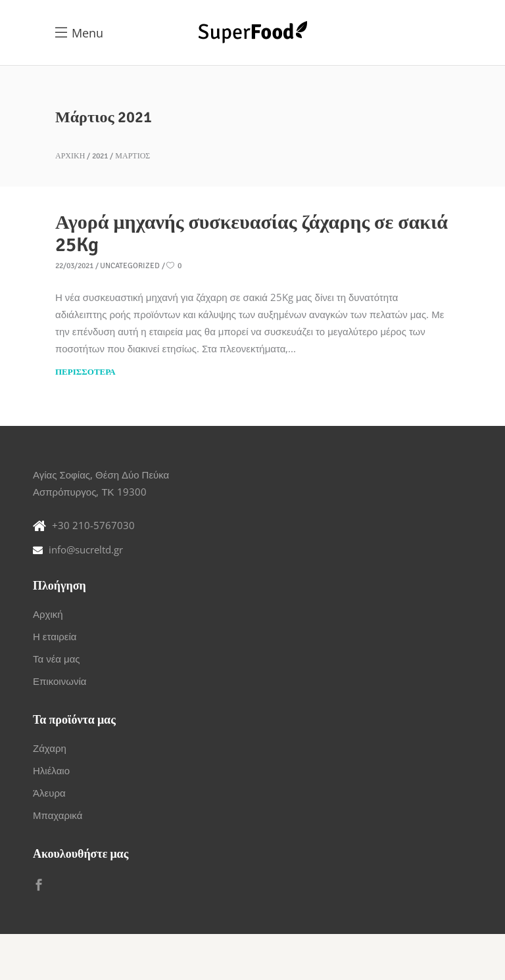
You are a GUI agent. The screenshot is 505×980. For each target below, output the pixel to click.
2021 (100, 156)
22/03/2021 (74, 266)
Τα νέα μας (57, 659)
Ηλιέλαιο (51, 770)
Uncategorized (130, 266)
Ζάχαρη (50, 748)
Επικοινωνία (60, 681)
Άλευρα (49, 793)
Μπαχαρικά (58, 815)
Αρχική (70, 156)
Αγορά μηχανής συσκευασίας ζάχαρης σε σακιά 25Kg (252, 234)
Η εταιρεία (55, 636)
